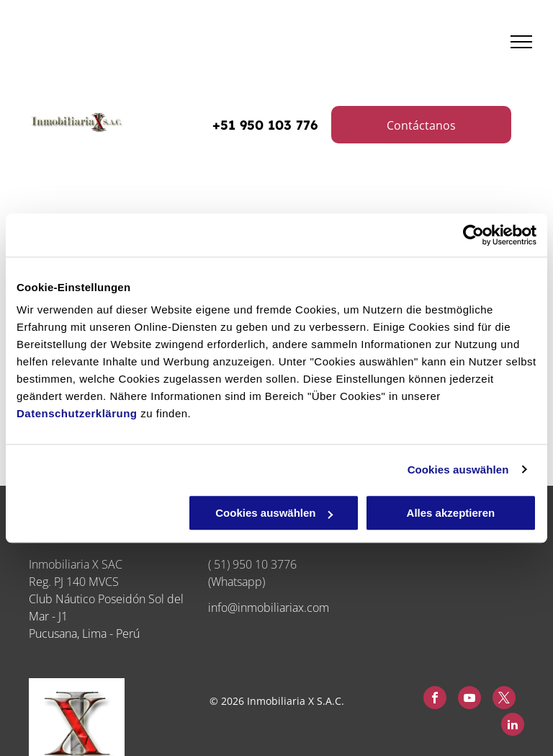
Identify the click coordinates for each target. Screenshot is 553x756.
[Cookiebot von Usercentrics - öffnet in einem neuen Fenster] (473, 235)
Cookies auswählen (458, 470)
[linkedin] (513, 726)
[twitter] (504, 699)
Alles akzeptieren (451, 513)
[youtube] (469, 699)
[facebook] (435, 699)
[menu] (521, 42)
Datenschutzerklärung (77, 413)
